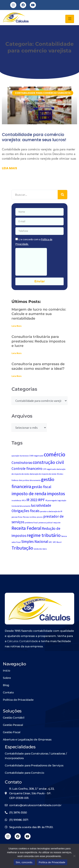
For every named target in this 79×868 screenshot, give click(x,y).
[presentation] (31, 262)
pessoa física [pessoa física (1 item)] (17, 517)
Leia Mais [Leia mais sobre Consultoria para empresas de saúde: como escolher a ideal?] (17, 376)
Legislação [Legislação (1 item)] (62, 500)
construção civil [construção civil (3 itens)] (48, 462)
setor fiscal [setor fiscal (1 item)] (16, 542)
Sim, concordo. (24, 862)
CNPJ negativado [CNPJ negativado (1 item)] (36, 456)
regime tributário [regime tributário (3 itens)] (44, 535)
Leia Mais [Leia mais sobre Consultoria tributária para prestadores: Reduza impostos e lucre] (17, 353)
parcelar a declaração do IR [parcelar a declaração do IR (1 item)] (51, 511)
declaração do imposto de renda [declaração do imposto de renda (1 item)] (43, 474)
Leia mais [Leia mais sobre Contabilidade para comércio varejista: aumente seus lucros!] (10, 168)
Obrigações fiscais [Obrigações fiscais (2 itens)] (25, 511)
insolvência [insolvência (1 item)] (16, 500)
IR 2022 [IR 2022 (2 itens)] (32, 500)
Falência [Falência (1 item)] (15, 480)
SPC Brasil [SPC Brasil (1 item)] (57, 542)
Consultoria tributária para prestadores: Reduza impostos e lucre (38, 341)
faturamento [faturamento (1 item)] (35, 480)
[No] (74, 856)
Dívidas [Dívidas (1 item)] (60, 474)
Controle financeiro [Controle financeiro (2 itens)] (27, 468)
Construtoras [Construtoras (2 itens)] (22, 463)
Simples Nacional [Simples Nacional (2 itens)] (35, 541)
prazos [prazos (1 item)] (40, 517)
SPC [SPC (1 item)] (50, 542)
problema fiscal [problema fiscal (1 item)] (31, 523)
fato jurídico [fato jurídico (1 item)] (24, 480)
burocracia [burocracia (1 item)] (24, 456)
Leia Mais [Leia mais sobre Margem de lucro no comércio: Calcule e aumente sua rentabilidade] (17, 326)
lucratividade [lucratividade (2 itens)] (41, 505)
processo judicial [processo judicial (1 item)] (46, 523)
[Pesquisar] (62, 195)
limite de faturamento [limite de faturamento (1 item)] (21, 506)
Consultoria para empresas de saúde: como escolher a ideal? (38, 366)
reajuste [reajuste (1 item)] (57, 523)
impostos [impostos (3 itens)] (56, 494)
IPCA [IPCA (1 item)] (24, 500)
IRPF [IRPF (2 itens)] (41, 500)
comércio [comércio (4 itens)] (54, 454)
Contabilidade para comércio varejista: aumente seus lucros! (34, 137)
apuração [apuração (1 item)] (15, 456)
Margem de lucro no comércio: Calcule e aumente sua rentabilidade (39, 314)
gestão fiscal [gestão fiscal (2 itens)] (41, 487)
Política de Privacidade (52, 862)
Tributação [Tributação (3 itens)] (22, 548)
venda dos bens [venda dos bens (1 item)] (40, 549)
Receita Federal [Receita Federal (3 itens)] (26, 528)
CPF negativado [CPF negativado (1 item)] (49, 469)
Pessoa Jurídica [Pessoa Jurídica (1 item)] (30, 517)
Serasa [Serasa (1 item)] (64, 536)
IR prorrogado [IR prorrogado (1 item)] (51, 500)
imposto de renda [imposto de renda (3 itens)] (29, 494)
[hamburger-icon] (70, 19)
